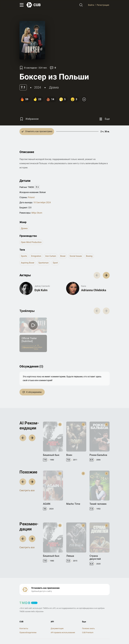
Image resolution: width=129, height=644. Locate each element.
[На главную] (34, 5)
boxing (89, 256)
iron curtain (51, 256)
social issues (76, 256)
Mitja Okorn (37, 213)
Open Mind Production (31, 242)
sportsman (44, 263)
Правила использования (30, 632)
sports (24, 256)
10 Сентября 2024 (42, 202)
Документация (57, 614)
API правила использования (63, 618)
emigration (36, 256)
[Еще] (104, 119)
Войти (91, 5)
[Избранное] (29, 119)
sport (55, 263)
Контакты (24, 614)
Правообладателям (28, 618)
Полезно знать (88, 614)
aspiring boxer (28, 263)
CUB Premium (88, 618)
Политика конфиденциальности (57, 632)
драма (54, 87)
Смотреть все (27, 485)
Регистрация (103, 5)
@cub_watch (77, 636)
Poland (31, 197)
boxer (63, 256)
